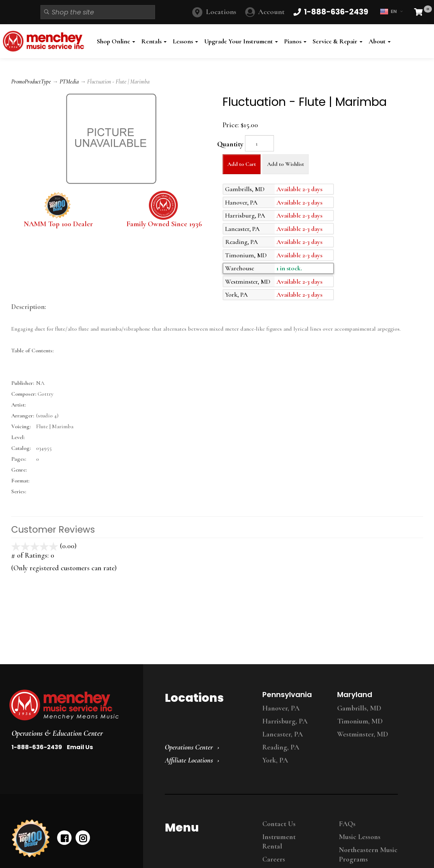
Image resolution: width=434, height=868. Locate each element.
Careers (274, 859)
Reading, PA (281, 747)
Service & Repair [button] (338, 41)
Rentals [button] (154, 41)
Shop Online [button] (116, 41)
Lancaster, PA (283, 734)
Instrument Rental (279, 842)
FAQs (347, 824)
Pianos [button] (295, 41)
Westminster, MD (363, 734)
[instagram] (83, 838)
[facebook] (64, 838)
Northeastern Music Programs (368, 855)
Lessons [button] (185, 41)
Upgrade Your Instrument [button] (241, 41)
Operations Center (189, 747)
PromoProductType (31, 82)
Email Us (80, 747)
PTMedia (69, 82)
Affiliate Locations (189, 760)
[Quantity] (259, 143)
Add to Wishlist (285, 164)
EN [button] (391, 12)
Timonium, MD (360, 721)
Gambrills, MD (359, 708)
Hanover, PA (281, 708)
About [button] (380, 41)
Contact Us (279, 824)
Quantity (230, 144)
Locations (221, 12)
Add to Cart (242, 164)
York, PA (275, 760)
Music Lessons (360, 837)
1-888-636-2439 (37, 747)
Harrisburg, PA (285, 721)
